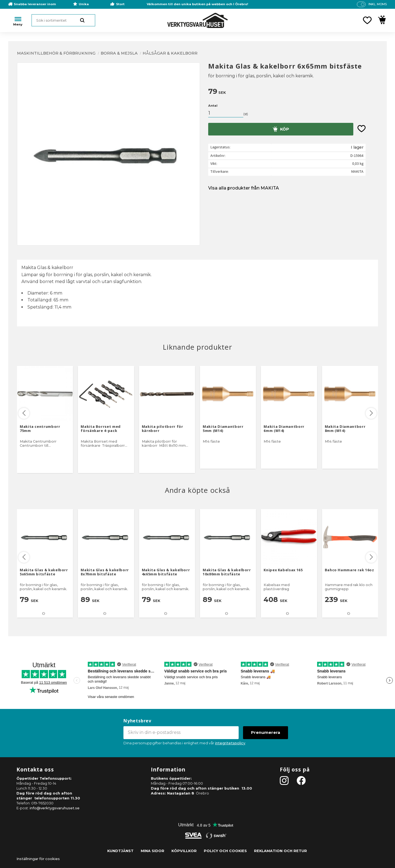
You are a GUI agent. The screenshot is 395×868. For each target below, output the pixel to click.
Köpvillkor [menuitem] (184, 851)
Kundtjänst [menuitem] (120, 851)
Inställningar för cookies (38, 859)
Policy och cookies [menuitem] (225, 851)
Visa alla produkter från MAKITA (244, 188)
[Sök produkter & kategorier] (63, 20)
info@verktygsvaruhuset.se (55, 808)
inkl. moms (378, 4)
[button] (367, 20)
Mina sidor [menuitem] (153, 851)
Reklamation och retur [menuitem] (280, 851)
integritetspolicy (230, 743)
